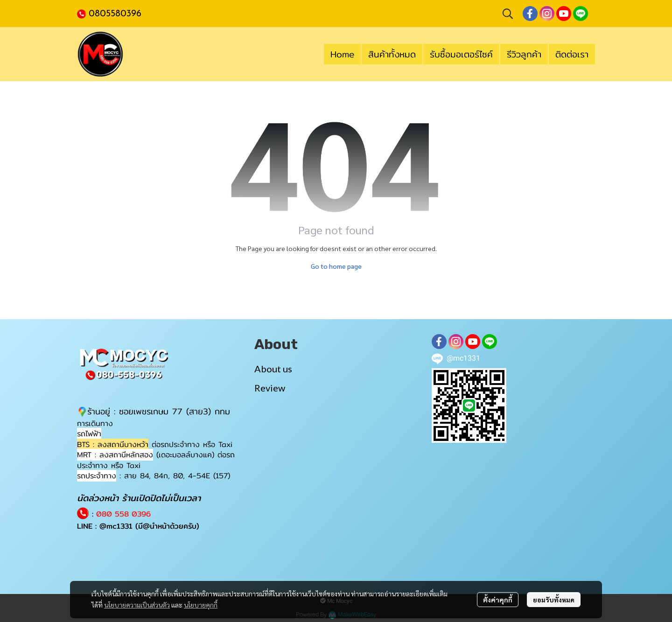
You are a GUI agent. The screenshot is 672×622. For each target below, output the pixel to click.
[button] (508, 14)
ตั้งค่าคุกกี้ (498, 600)
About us (273, 369)
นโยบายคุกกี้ (201, 605)
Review (270, 388)
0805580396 (115, 14)
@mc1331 (116, 526)
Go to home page (336, 266)
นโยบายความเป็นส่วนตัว (137, 605)
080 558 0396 (123, 514)
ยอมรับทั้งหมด (554, 600)
